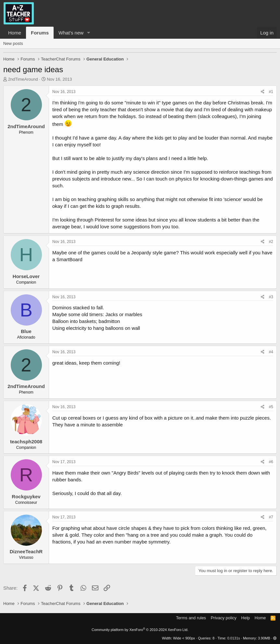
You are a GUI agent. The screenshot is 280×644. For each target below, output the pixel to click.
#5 (271, 407)
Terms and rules (191, 618)
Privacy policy (224, 618)
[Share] (263, 92)
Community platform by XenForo (140, 630)
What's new (71, 33)
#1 (271, 92)
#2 (271, 242)
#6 (271, 462)
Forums (40, 33)
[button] (89, 33)
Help (246, 618)
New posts (13, 43)
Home (15, 33)
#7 (271, 517)
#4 (271, 352)
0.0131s (234, 638)
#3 (271, 297)
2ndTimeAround (23, 79)
